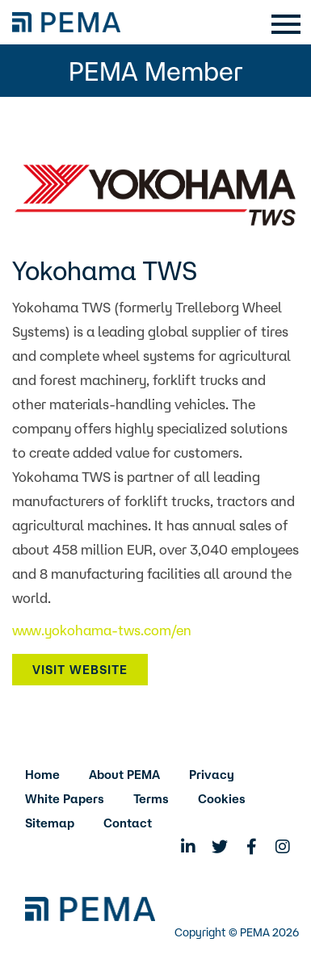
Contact (128, 823)
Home (42, 775)
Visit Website (80, 670)
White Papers (65, 799)
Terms (151, 799)
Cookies (222, 799)
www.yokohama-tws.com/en (102, 630)
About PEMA (124, 775)
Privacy (212, 775)
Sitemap (50, 823)
